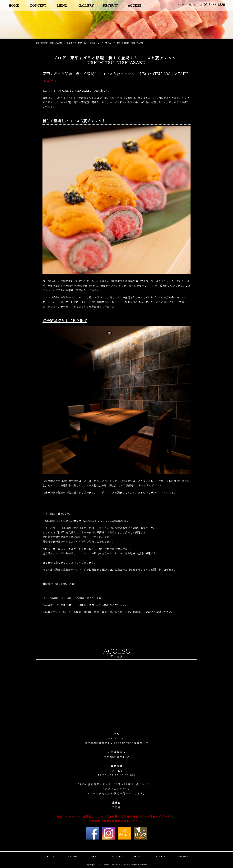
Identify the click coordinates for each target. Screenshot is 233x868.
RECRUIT (110, 6)
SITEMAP (183, 857)
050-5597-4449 (65, 584)
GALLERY (86, 6)
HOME (14, 6)
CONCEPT (38, 6)
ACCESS (134, 6)
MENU (62, 6)
